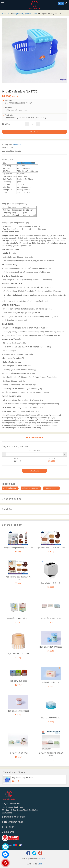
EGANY (44, 859)
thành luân (17, 144)
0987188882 (7, 813)
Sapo (40, 864)
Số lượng (6, 124)
